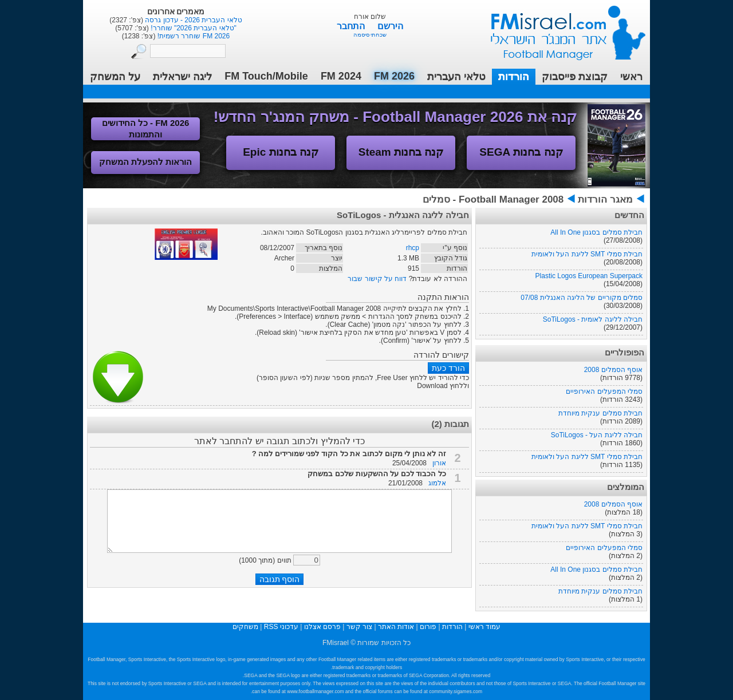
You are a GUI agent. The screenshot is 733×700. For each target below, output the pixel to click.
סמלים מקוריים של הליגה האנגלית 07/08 (582, 298)
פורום (428, 627)
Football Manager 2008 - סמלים (493, 199)
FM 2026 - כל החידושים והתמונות (146, 128)
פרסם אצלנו (322, 627)
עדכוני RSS (281, 627)
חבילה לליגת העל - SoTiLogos (597, 435)
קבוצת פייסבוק (575, 77)
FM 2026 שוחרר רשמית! (192, 36)
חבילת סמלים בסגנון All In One (596, 232)
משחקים (245, 627)
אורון (439, 463)
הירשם (390, 26)
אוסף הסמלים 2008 (613, 370)
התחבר (352, 26)
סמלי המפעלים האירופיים (604, 391)
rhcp (413, 248)
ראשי (631, 77)
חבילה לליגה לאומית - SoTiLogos (593, 319)
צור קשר (359, 627)
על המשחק (115, 77)
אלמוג (437, 483)
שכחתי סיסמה (370, 35)
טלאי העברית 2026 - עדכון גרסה (193, 20)
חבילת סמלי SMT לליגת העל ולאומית (587, 254)
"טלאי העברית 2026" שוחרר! (193, 28)
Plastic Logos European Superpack (589, 276)
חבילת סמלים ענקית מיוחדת (600, 413)
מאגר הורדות (605, 199)
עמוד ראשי (561, 28)
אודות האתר (396, 627)
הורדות (514, 77)
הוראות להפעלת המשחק (145, 162)
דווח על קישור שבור (377, 279)
